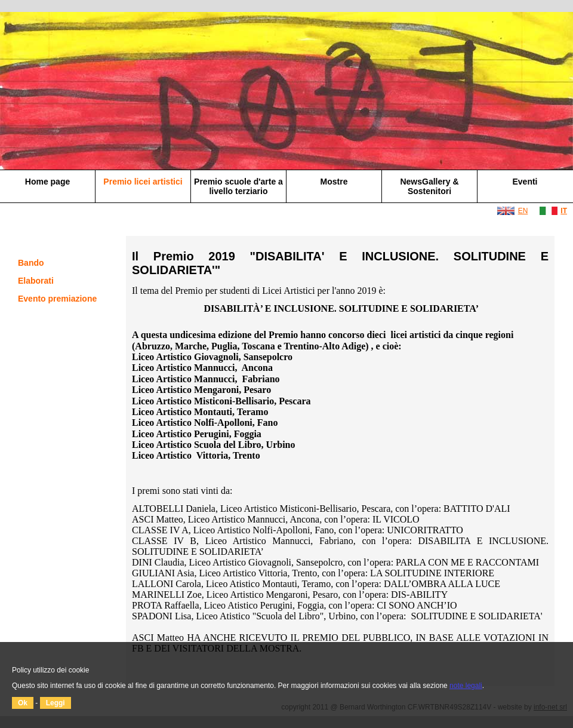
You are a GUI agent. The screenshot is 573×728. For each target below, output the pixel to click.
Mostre (334, 182)
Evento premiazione (57, 299)
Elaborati (36, 281)
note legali (466, 686)
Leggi (56, 703)
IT (564, 211)
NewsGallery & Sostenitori (429, 186)
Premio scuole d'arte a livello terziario (238, 186)
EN (523, 211)
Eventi (525, 182)
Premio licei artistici (143, 182)
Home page (47, 182)
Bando (31, 263)
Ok (23, 703)
